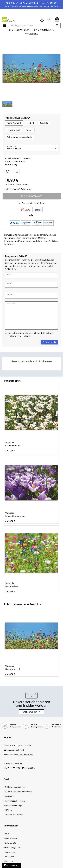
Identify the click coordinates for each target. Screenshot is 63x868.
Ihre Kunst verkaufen (14, 815)
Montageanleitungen (13, 805)
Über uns (8, 861)
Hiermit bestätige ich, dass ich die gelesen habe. (30, 335)
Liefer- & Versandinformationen (18, 792)
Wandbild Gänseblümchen (13, 444)
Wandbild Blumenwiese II (12, 668)
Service (7, 779)
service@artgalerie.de (16, 750)
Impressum (9, 852)
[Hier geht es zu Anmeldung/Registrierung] (42, 19)
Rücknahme (10, 796)
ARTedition (9, 857)
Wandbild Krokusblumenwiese (15, 514)
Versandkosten (22, 184)
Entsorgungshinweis (13, 847)
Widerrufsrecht (11, 838)
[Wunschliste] (49, 19)
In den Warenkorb (32, 196)
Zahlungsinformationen (15, 787)
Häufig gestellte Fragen (14, 801)
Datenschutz (10, 843)
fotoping (34, 34)
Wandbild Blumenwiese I (12, 585)
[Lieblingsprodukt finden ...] (32, 25)
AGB (6, 834)
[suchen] (57, 25)
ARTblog (8, 810)
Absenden (49, 342)
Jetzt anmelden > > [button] (32, 712)
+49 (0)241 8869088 (14, 763)
